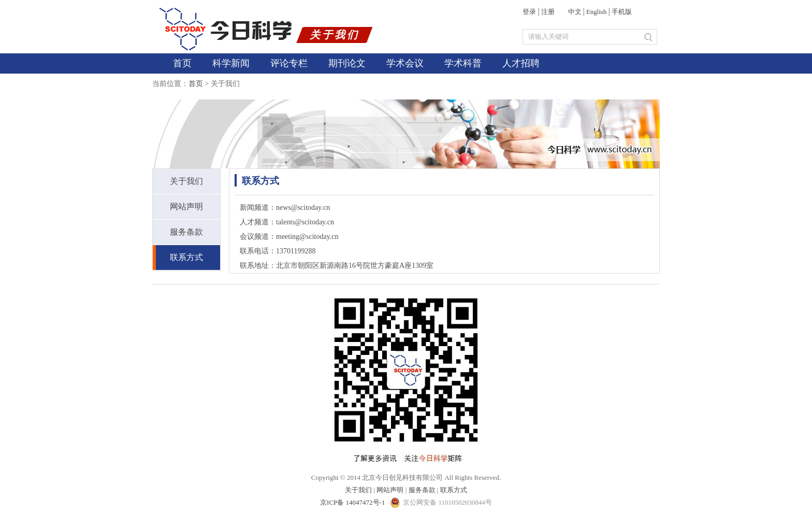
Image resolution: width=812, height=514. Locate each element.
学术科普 (463, 63)
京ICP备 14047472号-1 (353, 502)
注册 (548, 12)
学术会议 (405, 63)
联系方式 (186, 257)
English (597, 12)
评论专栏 (289, 63)
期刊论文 (347, 63)
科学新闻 (231, 63)
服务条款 (186, 232)
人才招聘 (521, 63)
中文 (575, 12)
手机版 (622, 12)
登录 (529, 12)
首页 (182, 63)
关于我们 (186, 181)
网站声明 (186, 206)
